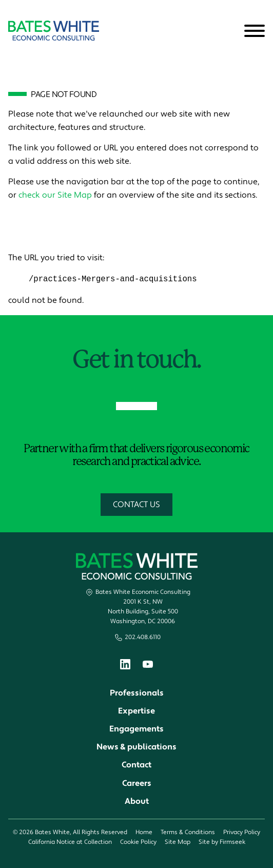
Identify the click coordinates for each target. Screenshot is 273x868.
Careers (137, 783)
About (137, 801)
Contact (136, 765)
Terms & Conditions (188, 833)
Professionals (137, 693)
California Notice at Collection (70, 843)
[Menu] (255, 31)
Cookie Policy (138, 843)
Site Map (178, 843)
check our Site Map (55, 195)
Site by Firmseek (222, 843)
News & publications (136, 747)
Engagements (136, 729)
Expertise (136, 711)
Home (144, 833)
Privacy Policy (242, 833)
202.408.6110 (143, 638)
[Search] (229, 31)
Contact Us (136, 505)
